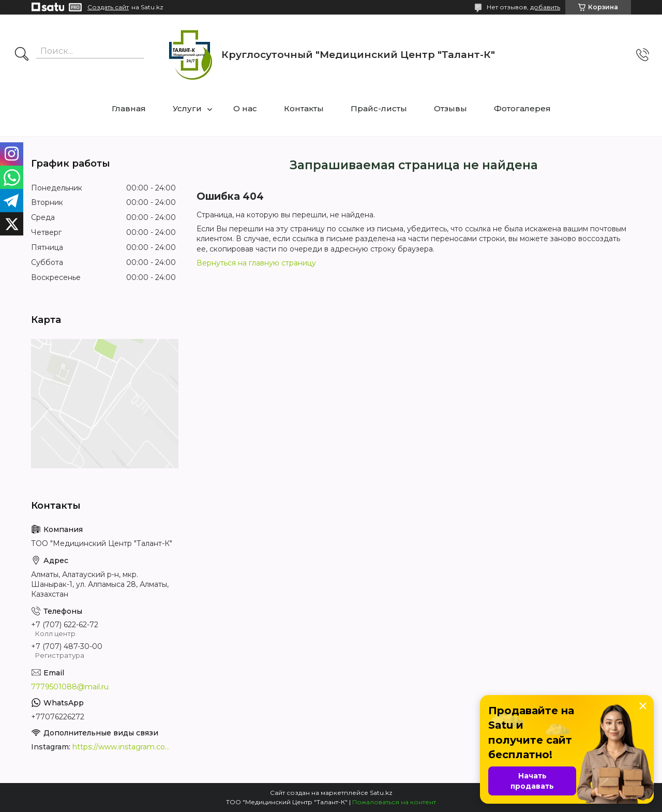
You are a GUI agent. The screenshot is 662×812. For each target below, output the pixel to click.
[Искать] (22, 55)
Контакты (304, 108)
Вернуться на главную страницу (256, 263)
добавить (545, 7)
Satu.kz (381, 793)
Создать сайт (108, 7)
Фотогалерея (522, 108)
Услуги (187, 108)
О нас (245, 108)
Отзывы (450, 108)
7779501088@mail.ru (70, 687)
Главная (129, 108)
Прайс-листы (379, 108)
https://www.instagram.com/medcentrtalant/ (124, 747)
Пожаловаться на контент (394, 802)
